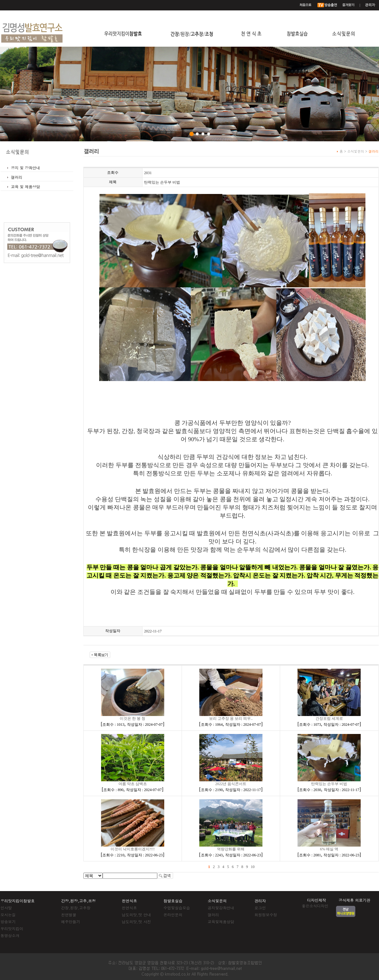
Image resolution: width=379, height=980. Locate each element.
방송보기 (8, 921)
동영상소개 (10, 935)
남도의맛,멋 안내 (137, 915)
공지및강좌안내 (221, 908)
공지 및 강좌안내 (26, 168)
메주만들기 (71, 921)
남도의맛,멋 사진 (137, 921)
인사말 (6, 908)
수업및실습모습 (177, 908)
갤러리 (17, 177)
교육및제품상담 (221, 921)
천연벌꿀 (69, 915)
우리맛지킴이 (12, 928)
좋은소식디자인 (315, 906)
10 (253, 867)
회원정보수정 (266, 915)
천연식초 (129, 908)
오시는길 (8, 915)
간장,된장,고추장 (76, 908)
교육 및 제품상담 (26, 187)
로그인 (260, 908)
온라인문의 (173, 915)
